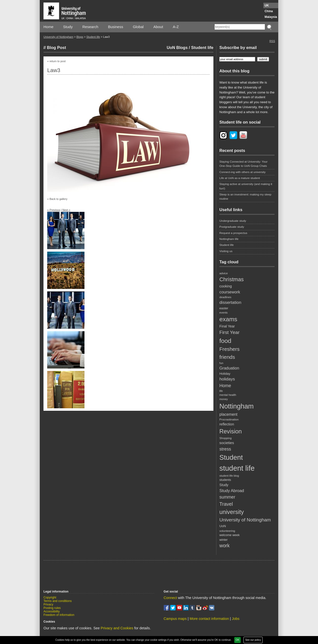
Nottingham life (229, 239)
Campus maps (175, 619)
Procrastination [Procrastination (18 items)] (229, 419)
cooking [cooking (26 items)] (226, 286)
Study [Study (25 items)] (224, 485)
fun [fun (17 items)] (221, 363)
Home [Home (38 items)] (225, 386)
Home (48, 27)
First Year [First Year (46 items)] (229, 332)
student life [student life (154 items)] (237, 468)
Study (68, 27)
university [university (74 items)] (232, 512)
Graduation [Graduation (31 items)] (229, 368)
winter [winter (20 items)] (223, 540)
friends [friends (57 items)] (227, 357)
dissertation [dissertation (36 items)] (230, 302)
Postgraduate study (232, 227)
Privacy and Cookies (117, 628)
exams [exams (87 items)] (228, 319)
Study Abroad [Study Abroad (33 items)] (232, 491)
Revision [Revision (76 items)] (231, 431)
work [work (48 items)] (224, 546)
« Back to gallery (57, 199)
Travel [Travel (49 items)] (226, 504)
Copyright (50, 598)
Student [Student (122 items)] (231, 457)
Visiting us (226, 251)
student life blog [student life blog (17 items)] (229, 476)
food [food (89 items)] (225, 341)
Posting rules (52, 608)
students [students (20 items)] (225, 480)
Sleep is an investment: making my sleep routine (245, 197)
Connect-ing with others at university (242, 172)
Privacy (48, 604)
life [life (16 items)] (221, 391)
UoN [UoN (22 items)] (223, 526)
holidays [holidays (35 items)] (227, 379)
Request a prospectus (233, 233)
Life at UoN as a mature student (240, 178)
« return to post (56, 61)
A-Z (176, 27)
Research (90, 27)
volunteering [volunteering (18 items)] (227, 531)
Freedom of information (59, 615)
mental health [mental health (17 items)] (228, 395)
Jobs (236, 619)
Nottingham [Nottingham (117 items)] (237, 406)
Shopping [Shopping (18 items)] (225, 438)
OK (238, 640)
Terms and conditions (58, 601)
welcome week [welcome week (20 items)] (229, 535)
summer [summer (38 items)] (227, 497)
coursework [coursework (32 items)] (230, 292)
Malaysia (271, 17)
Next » (66, 210)
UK (267, 5)
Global (138, 27)
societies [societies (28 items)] (227, 443)
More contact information (209, 619)
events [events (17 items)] (223, 313)
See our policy (253, 640)
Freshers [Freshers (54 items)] (229, 349)
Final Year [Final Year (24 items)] (227, 326)
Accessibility (52, 611)
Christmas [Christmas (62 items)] (232, 279)
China (269, 11)
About (158, 27)
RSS (272, 41)
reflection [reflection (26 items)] (227, 424)
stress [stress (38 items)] (225, 449)
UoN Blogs (177, 47)
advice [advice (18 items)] (224, 273)
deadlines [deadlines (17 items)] (225, 297)
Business (116, 27)
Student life (93, 37)
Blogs (80, 37)
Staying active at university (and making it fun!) (246, 186)
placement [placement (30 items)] (228, 414)
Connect (170, 598)
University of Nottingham (58, 37)
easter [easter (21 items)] (224, 308)
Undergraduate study (233, 221)
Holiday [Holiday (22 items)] (225, 374)
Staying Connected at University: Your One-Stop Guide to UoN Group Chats (243, 164)
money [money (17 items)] (224, 399)
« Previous (54, 210)
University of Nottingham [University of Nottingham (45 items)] (245, 520)
